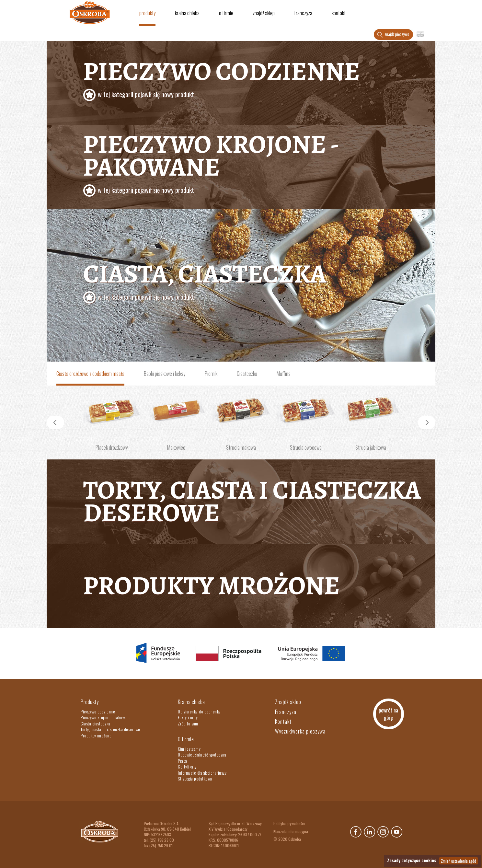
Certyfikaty (187, 767)
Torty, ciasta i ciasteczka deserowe (252, 501)
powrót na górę (388, 714)
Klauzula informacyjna (291, 831)
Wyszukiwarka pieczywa (300, 731)
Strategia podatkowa (195, 779)
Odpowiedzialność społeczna (202, 755)
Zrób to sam (188, 723)
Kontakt (339, 13)
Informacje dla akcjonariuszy (202, 773)
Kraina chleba (187, 13)
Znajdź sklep (264, 13)
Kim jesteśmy (189, 749)
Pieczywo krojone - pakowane (106, 717)
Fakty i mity (188, 717)
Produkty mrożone (212, 586)
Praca (183, 761)
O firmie (226, 13)
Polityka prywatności (289, 823)
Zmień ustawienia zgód (459, 861)
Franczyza (303, 13)
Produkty (147, 13)
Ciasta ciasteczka (96, 723)
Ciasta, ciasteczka (257, 282)
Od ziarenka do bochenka (199, 712)
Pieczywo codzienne (257, 80)
